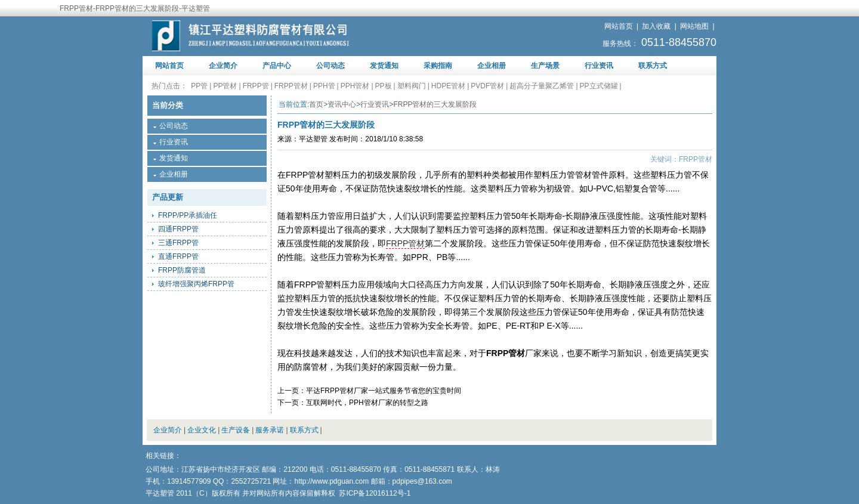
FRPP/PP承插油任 (188, 215)
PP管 (199, 86)
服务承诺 (270, 430)
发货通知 (384, 66)
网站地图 (694, 26)
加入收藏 (656, 26)
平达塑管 (313, 139)
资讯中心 (342, 104)
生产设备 (236, 430)
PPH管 (324, 86)
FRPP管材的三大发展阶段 (435, 104)
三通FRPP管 (178, 243)
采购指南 (438, 66)
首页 (316, 104)
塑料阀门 (412, 86)
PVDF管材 (487, 86)
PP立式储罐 (599, 86)
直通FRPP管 (178, 256)
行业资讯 (599, 66)
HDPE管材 (448, 86)
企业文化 (202, 430)
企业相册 (492, 66)
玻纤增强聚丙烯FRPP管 (196, 284)
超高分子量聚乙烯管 (542, 86)
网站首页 (619, 26)
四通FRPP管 (178, 229)
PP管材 (225, 86)
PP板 (384, 86)
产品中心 (277, 66)
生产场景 (545, 66)
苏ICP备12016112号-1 (375, 493)
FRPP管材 (291, 86)
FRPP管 (256, 86)
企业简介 (223, 66)
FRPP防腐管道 (182, 270)
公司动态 (330, 66)
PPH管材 (355, 86)
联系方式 (653, 66)
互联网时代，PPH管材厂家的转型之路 (367, 403)
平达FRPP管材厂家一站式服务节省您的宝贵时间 (384, 391)
